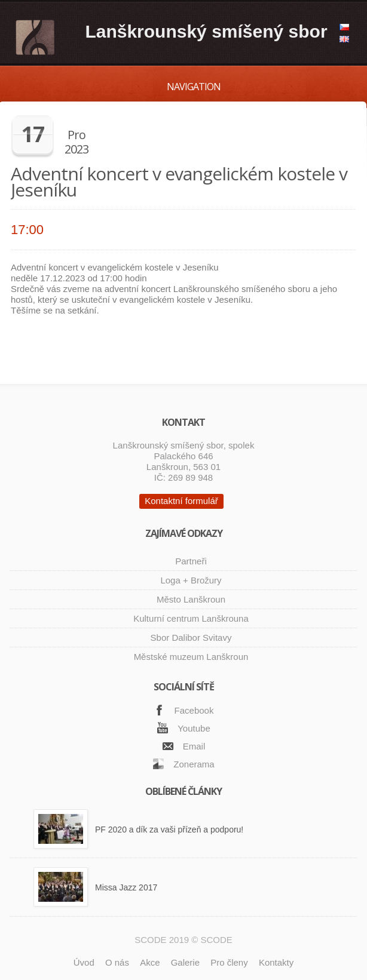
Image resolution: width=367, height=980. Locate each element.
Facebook (194, 710)
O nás (117, 962)
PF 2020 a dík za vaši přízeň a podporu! (169, 830)
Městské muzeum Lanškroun (191, 657)
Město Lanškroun (191, 599)
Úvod (84, 962)
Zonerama (194, 764)
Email (194, 746)
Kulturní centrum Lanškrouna (191, 618)
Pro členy (229, 962)
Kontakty (276, 962)
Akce (150, 962)
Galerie (185, 962)
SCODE (216, 940)
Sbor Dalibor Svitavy (191, 638)
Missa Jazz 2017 (126, 887)
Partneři (191, 561)
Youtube (194, 728)
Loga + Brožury (191, 580)
